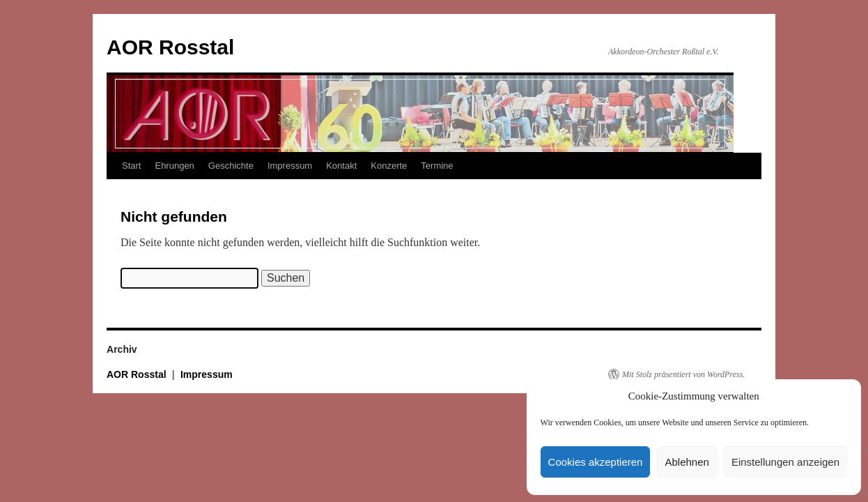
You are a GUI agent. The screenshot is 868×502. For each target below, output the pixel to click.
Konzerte (389, 166)
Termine (437, 166)
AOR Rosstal (170, 47)
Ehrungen (174, 166)
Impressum (290, 166)
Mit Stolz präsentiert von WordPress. (683, 374)
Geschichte (231, 166)
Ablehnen (687, 462)
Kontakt (341, 166)
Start (131, 166)
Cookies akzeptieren (596, 462)
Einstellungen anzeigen (785, 462)
